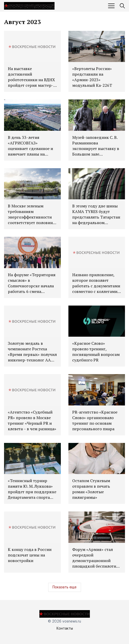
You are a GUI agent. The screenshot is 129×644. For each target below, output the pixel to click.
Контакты (65, 629)
